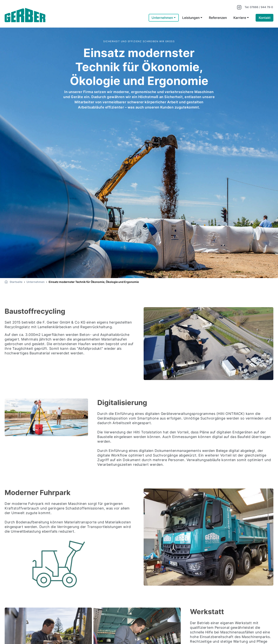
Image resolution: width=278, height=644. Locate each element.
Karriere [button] (240, 18)
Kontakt (265, 18)
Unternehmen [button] (162, 18)
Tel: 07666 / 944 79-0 (259, 7)
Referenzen (218, 18)
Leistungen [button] (191, 18)
